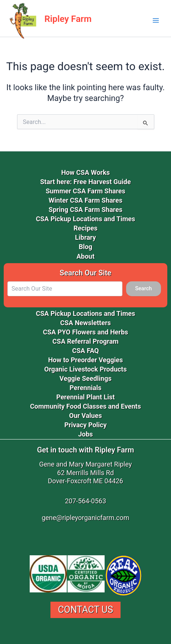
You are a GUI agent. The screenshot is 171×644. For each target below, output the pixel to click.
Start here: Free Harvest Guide (85, 182)
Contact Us (85, 610)
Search (143, 288)
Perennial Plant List (86, 397)
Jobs (86, 434)
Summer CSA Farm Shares (85, 191)
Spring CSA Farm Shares (85, 210)
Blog (85, 247)
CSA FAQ (85, 351)
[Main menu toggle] (156, 20)
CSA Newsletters (85, 323)
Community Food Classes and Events (85, 406)
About (85, 256)
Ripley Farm (68, 19)
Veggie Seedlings (85, 378)
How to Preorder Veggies (86, 360)
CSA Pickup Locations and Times (86, 219)
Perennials (86, 388)
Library (85, 237)
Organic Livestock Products (85, 369)
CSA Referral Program (85, 341)
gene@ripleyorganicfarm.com (85, 518)
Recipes (85, 228)
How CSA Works (85, 172)
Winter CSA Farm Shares (85, 200)
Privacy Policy (85, 425)
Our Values (85, 416)
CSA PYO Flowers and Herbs (86, 332)
